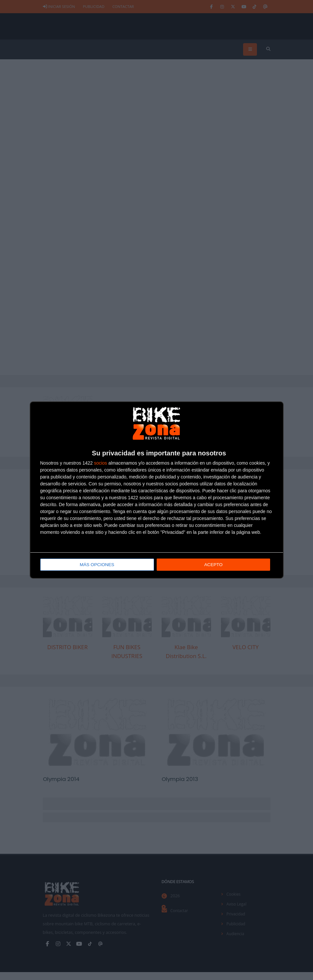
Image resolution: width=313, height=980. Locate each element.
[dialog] (157, 490)
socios (101, 463)
